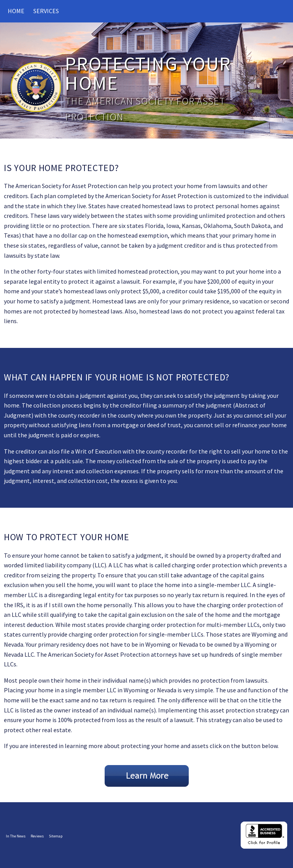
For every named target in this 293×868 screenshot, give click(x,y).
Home (16, 11)
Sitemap (56, 836)
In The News (16, 836)
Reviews (37, 836)
